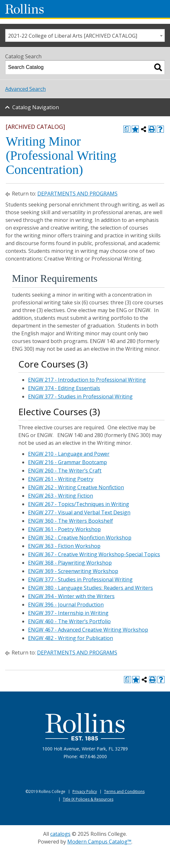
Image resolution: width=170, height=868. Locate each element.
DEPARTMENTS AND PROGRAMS (77, 194)
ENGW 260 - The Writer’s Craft (65, 471)
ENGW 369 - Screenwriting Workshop (73, 571)
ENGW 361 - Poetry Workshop (64, 529)
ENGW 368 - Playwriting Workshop (70, 563)
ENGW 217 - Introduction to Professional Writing (87, 380)
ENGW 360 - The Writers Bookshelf (71, 521)
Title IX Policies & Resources (88, 799)
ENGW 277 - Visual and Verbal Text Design (79, 512)
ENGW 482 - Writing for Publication (71, 638)
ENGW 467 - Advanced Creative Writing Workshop (88, 630)
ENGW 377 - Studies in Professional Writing (80, 396)
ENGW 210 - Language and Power (69, 454)
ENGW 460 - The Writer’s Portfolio (69, 621)
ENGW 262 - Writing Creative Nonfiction (76, 487)
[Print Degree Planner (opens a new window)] (127, 129)
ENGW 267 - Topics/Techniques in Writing (79, 504)
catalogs (60, 834)
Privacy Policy (85, 792)
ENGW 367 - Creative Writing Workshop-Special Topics (94, 554)
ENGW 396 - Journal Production (66, 605)
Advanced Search (25, 89)
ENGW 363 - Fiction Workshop (64, 546)
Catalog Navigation (36, 107)
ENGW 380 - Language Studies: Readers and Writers (90, 588)
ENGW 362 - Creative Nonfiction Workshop (80, 538)
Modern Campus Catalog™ (99, 842)
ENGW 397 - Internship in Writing (68, 613)
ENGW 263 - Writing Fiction (61, 496)
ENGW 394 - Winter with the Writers (71, 596)
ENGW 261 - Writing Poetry (61, 479)
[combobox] (85, 35)
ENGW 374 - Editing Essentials (64, 388)
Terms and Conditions (124, 792)
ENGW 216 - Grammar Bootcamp (67, 462)
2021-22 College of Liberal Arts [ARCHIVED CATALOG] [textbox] (73, 36)
